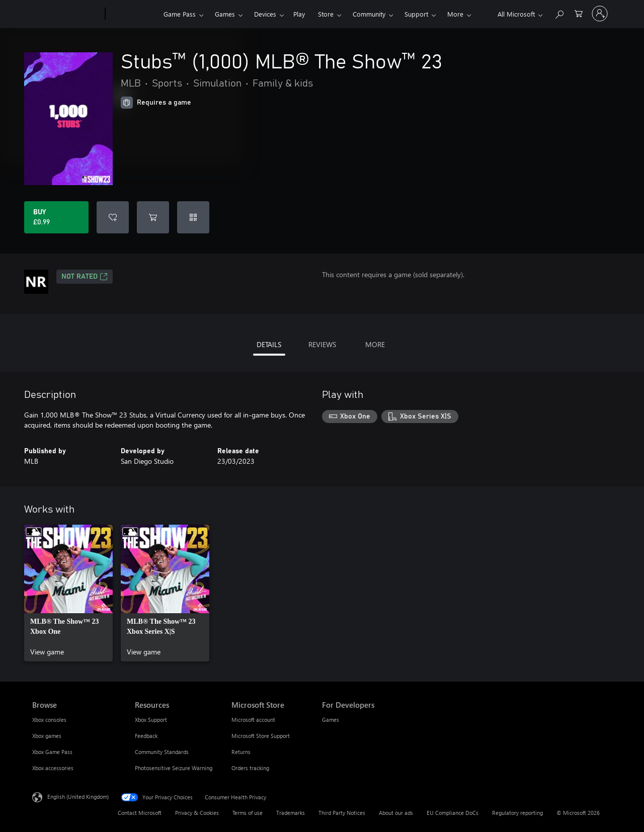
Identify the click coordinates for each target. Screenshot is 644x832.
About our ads (396, 813)
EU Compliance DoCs (453, 813)
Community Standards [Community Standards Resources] (162, 752)
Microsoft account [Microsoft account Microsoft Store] (253, 720)
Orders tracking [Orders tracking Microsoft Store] (250, 768)
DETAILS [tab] (269, 344)
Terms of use (248, 813)
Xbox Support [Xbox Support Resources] (151, 720)
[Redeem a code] (193, 217)
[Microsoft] (67, 14)
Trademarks (291, 813)
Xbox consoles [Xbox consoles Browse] (49, 720)
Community (369, 14)
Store (326, 14)
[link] (68, 593)
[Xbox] (133, 14)
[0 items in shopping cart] (579, 13)
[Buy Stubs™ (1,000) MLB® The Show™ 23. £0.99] (56, 217)
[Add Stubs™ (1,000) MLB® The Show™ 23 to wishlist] (113, 217)
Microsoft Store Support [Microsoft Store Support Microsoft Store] (261, 736)
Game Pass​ (180, 14)
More (455, 14)
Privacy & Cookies (197, 813)
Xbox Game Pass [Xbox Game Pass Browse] (52, 752)
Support (416, 14)
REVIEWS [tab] (322, 344)
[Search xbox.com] (559, 13)
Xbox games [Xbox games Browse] (47, 736)
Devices (265, 14)
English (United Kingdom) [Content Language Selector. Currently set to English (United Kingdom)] (78, 797)
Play (299, 14)
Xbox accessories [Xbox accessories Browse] (53, 768)
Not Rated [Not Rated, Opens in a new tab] (85, 277)
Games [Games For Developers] (331, 720)
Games (225, 14)
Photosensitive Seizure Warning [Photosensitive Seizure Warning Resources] (174, 768)
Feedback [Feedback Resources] (146, 736)
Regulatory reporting (517, 813)
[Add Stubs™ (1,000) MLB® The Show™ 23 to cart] (153, 217)
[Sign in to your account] (600, 14)
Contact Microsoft (140, 813)
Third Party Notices (342, 813)
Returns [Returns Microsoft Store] (241, 752)
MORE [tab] (375, 344)
